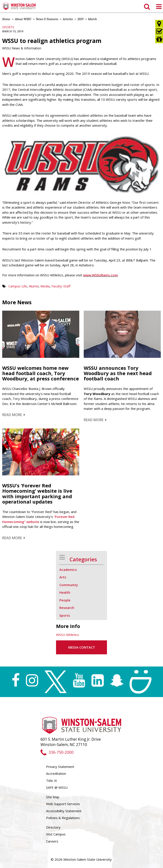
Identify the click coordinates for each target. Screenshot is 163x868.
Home (6, 19)
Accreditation (56, 773)
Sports (8, 27)
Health (65, 592)
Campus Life (18, 286)
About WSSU (23, 19)
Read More (14, 415)
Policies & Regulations (63, 818)
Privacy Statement (60, 767)
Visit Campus (56, 834)
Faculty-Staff (61, 286)
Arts (63, 577)
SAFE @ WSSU (57, 787)
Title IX (51, 781)
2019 (81, 19)
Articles (68, 19)
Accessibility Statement (64, 811)
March (93, 19)
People (65, 600)
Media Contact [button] (82, 647)
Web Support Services (63, 804)
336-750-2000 (57, 752)
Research (67, 608)
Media (45, 286)
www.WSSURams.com (100, 275)
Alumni (34, 286)
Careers (52, 841)
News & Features (47, 19)
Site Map (53, 797)
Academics (68, 570)
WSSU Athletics (68, 635)
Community (69, 585)
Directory (53, 827)
